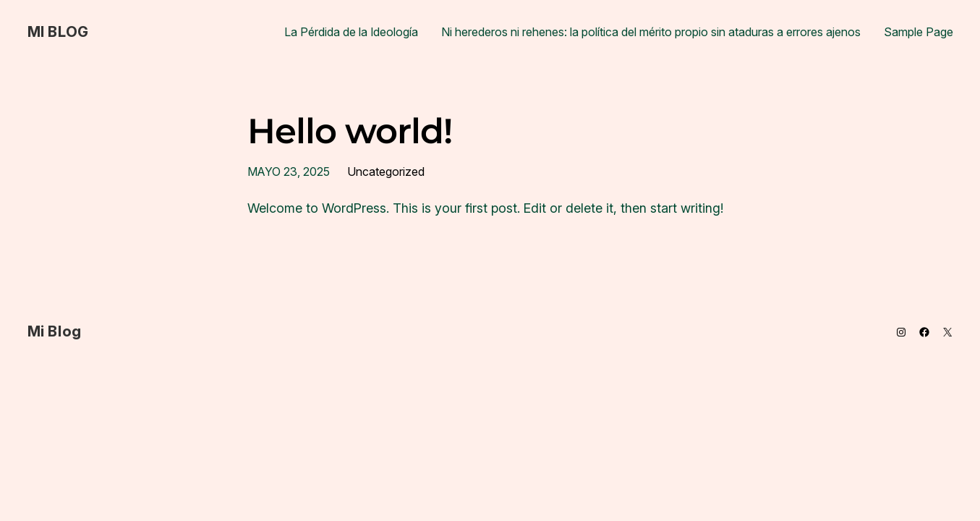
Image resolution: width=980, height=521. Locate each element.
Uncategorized (386, 171)
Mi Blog (58, 32)
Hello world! (350, 131)
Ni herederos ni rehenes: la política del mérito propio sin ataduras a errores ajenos (651, 32)
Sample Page (919, 32)
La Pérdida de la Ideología (351, 32)
